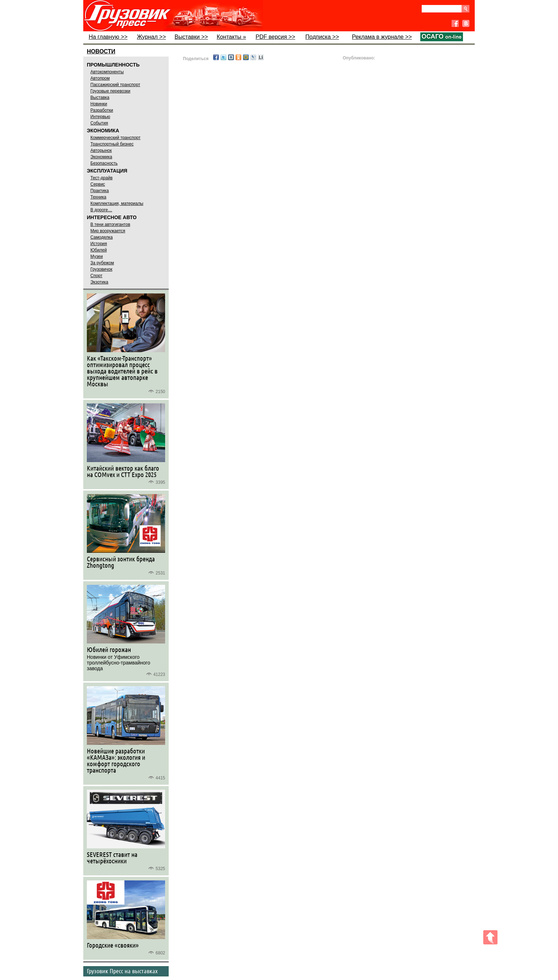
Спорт (96, 276)
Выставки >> (191, 37)
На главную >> (108, 37)
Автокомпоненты (107, 72)
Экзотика (99, 282)
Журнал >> (152, 37)
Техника (98, 197)
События (99, 123)
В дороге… (101, 210)
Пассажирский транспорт (115, 85)
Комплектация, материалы (117, 203)
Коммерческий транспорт (115, 138)
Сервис (98, 184)
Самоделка (102, 237)
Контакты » (231, 37)
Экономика (101, 157)
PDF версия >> (275, 37)
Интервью (100, 117)
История (99, 244)
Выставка (100, 97)
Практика (100, 191)
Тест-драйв (101, 178)
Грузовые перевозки (110, 91)
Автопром (100, 78)
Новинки (99, 104)
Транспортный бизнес (112, 144)
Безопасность (104, 163)
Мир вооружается (108, 231)
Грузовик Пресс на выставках (122, 971)
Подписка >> (322, 37)
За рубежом (102, 263)
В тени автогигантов (110, 224)
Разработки (102, 110)
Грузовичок (101, 269)
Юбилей (99, 250)
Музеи (97, 256)
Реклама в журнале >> (382, 37)
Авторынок (101, 150)
